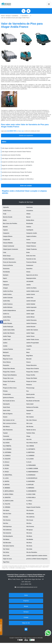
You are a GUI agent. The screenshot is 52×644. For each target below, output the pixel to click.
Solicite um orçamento (26, 136)
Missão (26, 606)
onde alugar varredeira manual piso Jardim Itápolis (15, 176)
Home (26, 595)
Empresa (26, 601)
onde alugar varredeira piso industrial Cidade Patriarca (16, 152)
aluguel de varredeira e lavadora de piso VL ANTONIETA (17, 165)
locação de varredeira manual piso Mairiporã (14, 169)
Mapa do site (26, 623)
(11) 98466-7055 (12, 131)
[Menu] (49, 4)
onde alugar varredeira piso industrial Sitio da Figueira (16, 158)
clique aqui (21, 131)
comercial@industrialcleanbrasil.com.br (26, 587)
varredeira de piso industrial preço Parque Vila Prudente (17, 172)
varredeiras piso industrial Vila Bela (11, 155)
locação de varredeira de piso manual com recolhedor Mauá (18, 162)
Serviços (26, 612)
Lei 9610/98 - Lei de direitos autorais (17, 568)
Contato (26, 617)
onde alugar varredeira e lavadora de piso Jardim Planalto (17, 148)
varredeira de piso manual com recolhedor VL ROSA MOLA (18, 179)
